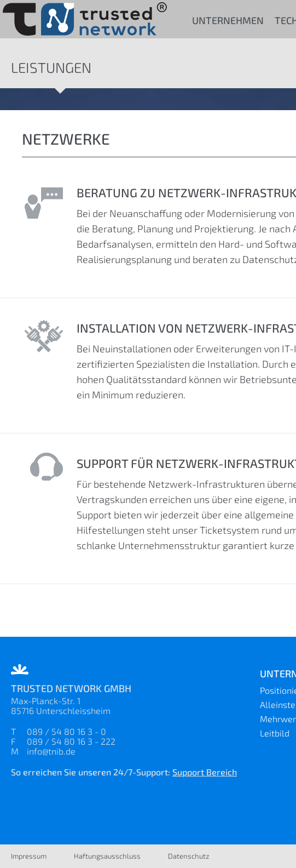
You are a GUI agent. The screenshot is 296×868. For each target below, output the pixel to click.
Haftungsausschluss (107, 856)
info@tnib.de (51, 751)
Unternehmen (228, 20)
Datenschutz (189, 856)
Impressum (29, 856)
